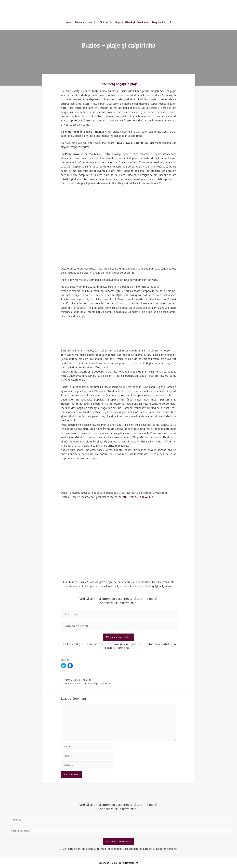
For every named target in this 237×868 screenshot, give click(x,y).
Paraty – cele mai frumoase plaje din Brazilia (87, 683)
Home (68, 23)
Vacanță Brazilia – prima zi (78, 680)
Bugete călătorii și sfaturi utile (132, 23)
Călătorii (106, 23)
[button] (99, 201)
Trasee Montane (86, 23)
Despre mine (159, 23)
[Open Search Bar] (171, 23)
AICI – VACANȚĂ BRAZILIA (138, 497)
